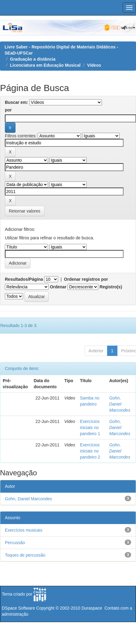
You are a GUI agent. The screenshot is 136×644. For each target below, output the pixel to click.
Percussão (15, 543)
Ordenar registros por (86, 279)
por (8, 110)
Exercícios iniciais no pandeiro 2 (90, 451)
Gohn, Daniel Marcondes (120, 404)
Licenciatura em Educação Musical (45, 65)
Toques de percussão (25, 555)
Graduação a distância (33, 59)
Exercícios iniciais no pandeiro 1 (90, 428)
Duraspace (92, 608)
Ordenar (58, 287)
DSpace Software (18, 608)
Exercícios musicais (24, 530)
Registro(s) (111, 287)
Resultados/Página (24, 279)
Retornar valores (25, 211)
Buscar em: (16, 102)
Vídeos (94, 65)
